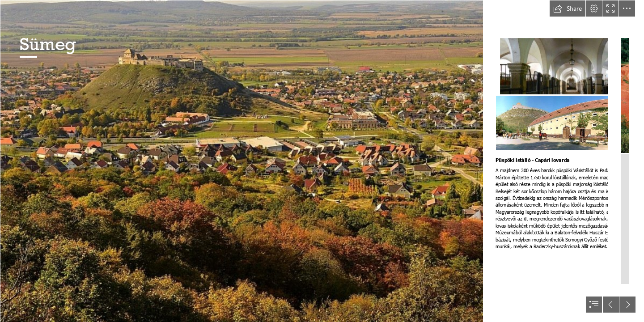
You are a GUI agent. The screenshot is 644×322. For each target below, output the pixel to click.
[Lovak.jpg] (568, 123)
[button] (568, 8)
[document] (322, 161)
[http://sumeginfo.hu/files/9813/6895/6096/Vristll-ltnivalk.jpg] (568, 66)
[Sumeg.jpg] (241, 161)
